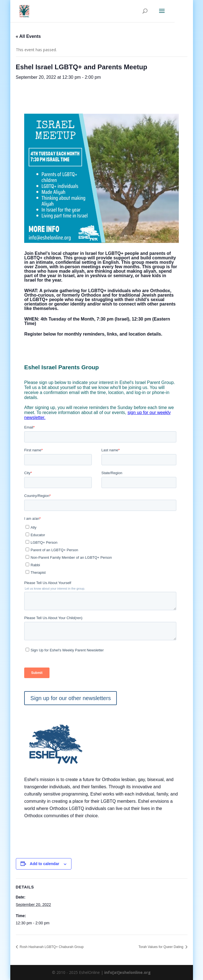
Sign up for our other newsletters (70, 698)
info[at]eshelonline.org (128, 972)
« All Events (28, 36)
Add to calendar (44, 864)
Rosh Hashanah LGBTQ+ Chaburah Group (51, 947)
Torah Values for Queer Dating (161, 947)
